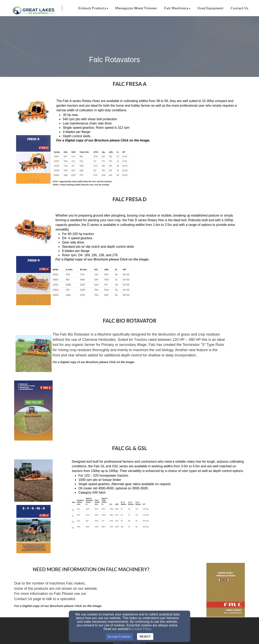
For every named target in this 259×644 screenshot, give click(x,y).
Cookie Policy (142, 629)
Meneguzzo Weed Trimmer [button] (136, 8)
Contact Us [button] (240, 8)
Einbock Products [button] (93, 8)
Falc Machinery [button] (177, 8)
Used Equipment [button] (211, 8)
